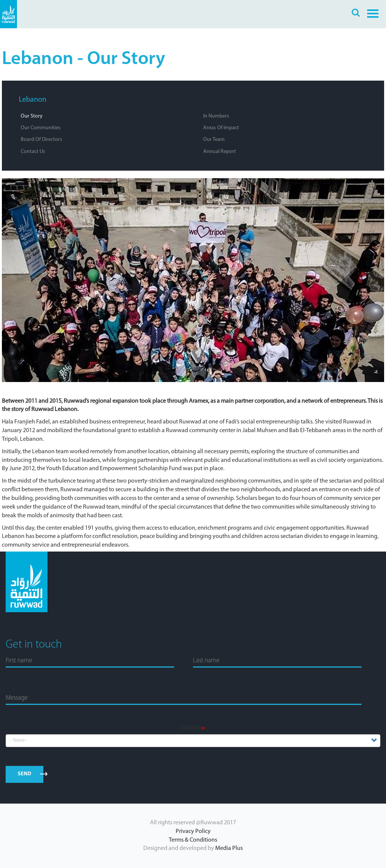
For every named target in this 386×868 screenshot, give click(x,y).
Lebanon (33, 100)
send (25, 774)
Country (191, 728)
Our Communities (41, 128)
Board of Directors (41, 140)
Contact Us (33, 152)
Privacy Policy (193, 831)
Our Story (32, 116)
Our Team (214, 140)
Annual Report (220, 152)
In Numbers (216, 116)
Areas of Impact (221, 128)
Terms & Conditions (193, 840)
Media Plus (229, 848)
